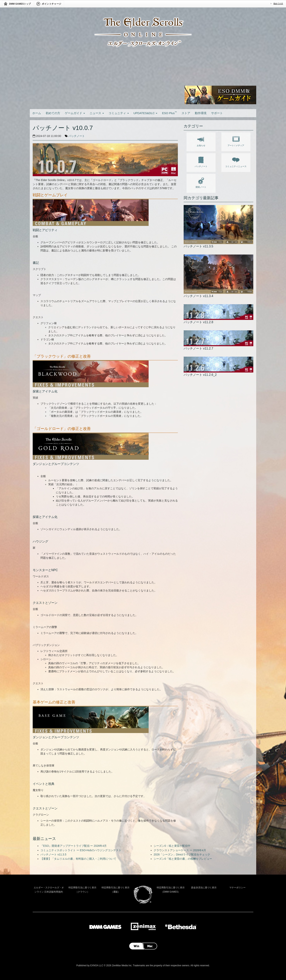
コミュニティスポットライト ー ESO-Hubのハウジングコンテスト (81, 850)
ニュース (97, 113)
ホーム (37, 113)
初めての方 (278, 4)
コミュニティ (119, 113)
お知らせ (201, 140)
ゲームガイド (75, 113)
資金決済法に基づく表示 (204, 888)
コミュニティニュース (236, 161)
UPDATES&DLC (146, 113)
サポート (217, 113)
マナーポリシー (237, 888)
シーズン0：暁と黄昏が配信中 (172, 846)
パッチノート (77, 136)
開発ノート (201, 182)
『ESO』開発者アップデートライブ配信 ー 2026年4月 (74, 846)
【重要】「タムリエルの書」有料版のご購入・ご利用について (78, 859)
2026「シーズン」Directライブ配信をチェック (182, 854)
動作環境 (201, 113)
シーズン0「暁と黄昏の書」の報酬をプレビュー (183, 859)
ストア (186, 113)
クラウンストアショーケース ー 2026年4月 (180, 850)
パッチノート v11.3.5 (53, 854)
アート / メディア (236, 140)
